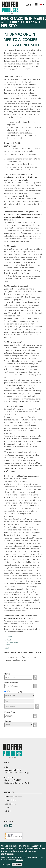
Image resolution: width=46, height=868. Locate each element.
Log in (29, 5)
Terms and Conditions (13, 797)
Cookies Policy (10, 804)
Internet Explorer (12, 642)
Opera (8, 645)
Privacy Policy (10, 800)
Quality (8, 807)
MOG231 (8, 811)
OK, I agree (6, 866)
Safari (8, 647)
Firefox (8, 639)
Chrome (9, 637)
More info (20, 861)
